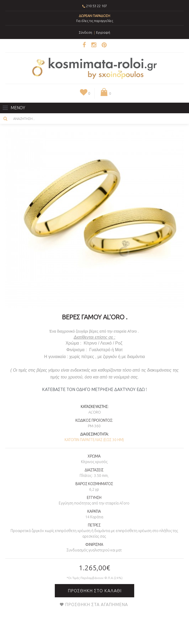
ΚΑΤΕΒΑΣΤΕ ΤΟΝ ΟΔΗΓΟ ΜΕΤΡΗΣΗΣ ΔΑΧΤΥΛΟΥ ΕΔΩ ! (94, 389)
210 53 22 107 (96, 6)
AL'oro (95, 412)
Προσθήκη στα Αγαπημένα (96, 604)
